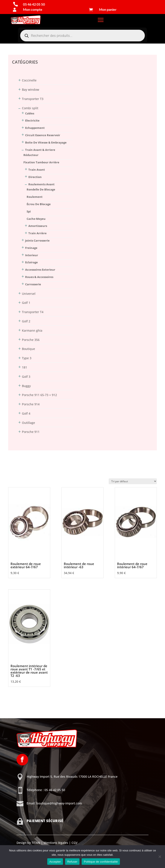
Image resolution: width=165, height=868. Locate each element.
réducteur (31, 155)
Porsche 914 (31, 404)
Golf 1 (26, 303)
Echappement (35, 128)
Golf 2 (26, 321)
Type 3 (27, 358)
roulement (35, 197)
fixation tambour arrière (41, 162)
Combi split (30, 108)
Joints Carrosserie (37, 240)
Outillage (28, 423)
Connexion (16, 44)
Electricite (32, 120)
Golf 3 (26, 377)
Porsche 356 (31, 340)
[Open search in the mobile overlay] (82, 36)
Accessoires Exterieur (40, 270)
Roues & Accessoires (39, 277)
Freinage (31, 248)
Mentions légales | (57, 843)
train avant (37, 170)
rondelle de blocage (41, 189)
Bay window (31, 90)
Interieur (32, 255)
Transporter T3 (33, 99)
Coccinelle (29, 80)
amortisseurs (38, 226)
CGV (74, 843)
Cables (30, 113)
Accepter (55, 862)
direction (35, 177)
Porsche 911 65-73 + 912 (39, 395)
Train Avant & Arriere (40, 150)
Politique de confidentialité (101, 862)
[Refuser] (160, 857)
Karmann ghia (32, 330)
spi (29, 211)
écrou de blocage (39, 204)
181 (24, 367)
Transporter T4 (33, 312)
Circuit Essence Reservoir (43, 135)
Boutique (28, 349)
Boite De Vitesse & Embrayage (46, 142)
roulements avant (41, 184)
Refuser (72, 862)
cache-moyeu (36, 219)
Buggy (26, 386)
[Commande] (133, 481)
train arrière (37, 233)
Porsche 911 (31, 432)
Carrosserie (33, 284)
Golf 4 (26, 413)
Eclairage (31, 262)
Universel (29, 294)
